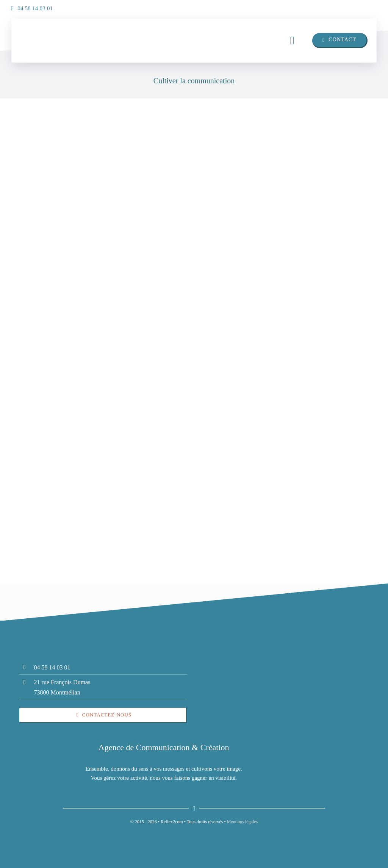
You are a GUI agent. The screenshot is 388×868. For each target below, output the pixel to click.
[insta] (369, 6)
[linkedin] (354, 6)
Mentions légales (242, 822)
